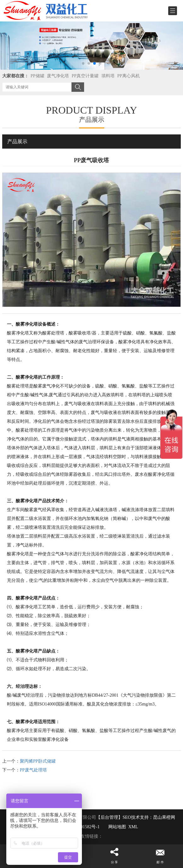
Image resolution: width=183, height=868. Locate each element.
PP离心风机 (129, 76)
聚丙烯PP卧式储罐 (38, 761)
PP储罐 (37, 76)
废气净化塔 (58, 76)
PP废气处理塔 (33, 770)
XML (133, 827)
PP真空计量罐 (85, 76)
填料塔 (108, 76)
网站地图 (117, 827)
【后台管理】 (109, 817)
